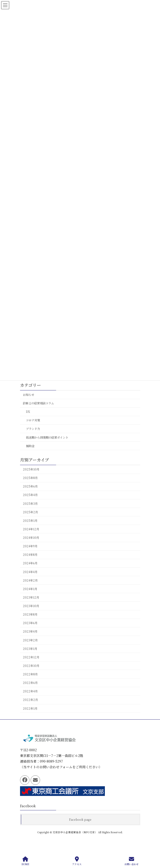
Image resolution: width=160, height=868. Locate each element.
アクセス (77, 861)
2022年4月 (30, 691)
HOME (25, 861)
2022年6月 (30, 683)
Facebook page (80, 819)
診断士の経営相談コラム (38, 403)
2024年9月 (30, 546)
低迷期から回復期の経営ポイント (47, 437)
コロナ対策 (33, 420)
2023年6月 (30, 623)
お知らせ (29, 395)
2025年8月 (30, 478)
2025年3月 (30, 503)
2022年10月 (31, 666)
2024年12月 (31, 529)
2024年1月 (30, 589)
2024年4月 (30, 572)
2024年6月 (30, 563)
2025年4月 (30, 495)
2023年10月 (31, 606)
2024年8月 (30, 555)
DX (28, 412)
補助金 (30, 446)
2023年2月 (30, 640)
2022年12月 (31, 657)
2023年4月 (30, 631)
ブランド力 (33, 429)
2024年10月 (31, 538)
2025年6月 (30, 486)
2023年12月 (31, 597)
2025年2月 (30, 512)
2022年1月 (30, 708)
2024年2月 (30, 580)
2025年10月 (31, 469)
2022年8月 (30, 674)
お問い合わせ (131, 861)
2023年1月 (30, 649)
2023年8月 (30, 614)
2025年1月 (30, 521)
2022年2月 (30, 700)
